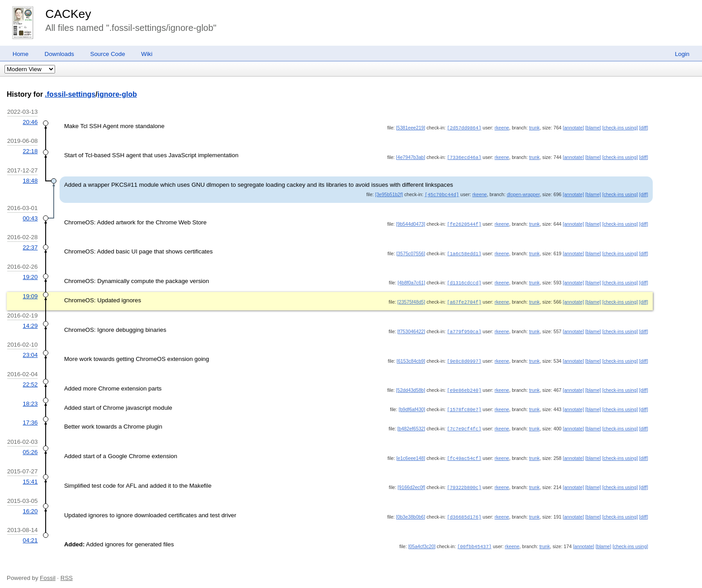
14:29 (30, 323)
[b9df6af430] (412, 405)
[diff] (644, 128)
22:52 (30, 380)
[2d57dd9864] (464, 128)
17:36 (30, 418)
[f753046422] (411, 328)
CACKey (68, 14)
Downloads (60, 54)
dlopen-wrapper (523, 193)
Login (682, 54)
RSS (66, 571)
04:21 (30, 534)
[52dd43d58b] (411, 386)
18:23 (30, 399)
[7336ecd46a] (464, 157)
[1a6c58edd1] (464, 252)
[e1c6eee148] (411, 453)
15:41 (30, 476)
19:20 (30, 275)
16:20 (30, 505)
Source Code (108, 54)
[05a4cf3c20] (422, 540)
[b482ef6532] (411, 424)
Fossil (48, 571)
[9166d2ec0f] (411, 481)
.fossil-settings (70, 94)
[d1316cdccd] (464, 280)
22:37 (30, 246)
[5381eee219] (411, 128)
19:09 (30, 294)
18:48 (30, 180)
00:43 (30, 217)
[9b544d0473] (411, 223)
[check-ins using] (620, 128)
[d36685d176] (464, 511)
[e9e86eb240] (464, 386)
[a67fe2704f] (464, 299)
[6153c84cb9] (411, 357)
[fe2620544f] (464, 223)
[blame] (593, 128)
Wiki (147, 54)
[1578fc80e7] (464, 405)
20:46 (30, 122)
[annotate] (573, 128)
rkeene (502, 128)
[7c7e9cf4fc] (464, 424)
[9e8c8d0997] (464, 357)
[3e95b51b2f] (389, 193)
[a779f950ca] (464, 328)
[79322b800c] (464, 481)
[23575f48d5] (411, 299)
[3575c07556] (411, 252)
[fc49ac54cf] (464, 453)
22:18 (30, 151)
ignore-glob (117, 94)
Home (21, 54)
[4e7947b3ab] (411, 157)
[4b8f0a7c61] (411, 280)
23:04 (30, 351)
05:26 (30, 447)
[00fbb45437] (474, 540)
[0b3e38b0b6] (411, 511)
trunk (535, 128)
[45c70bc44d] (442, 193)
